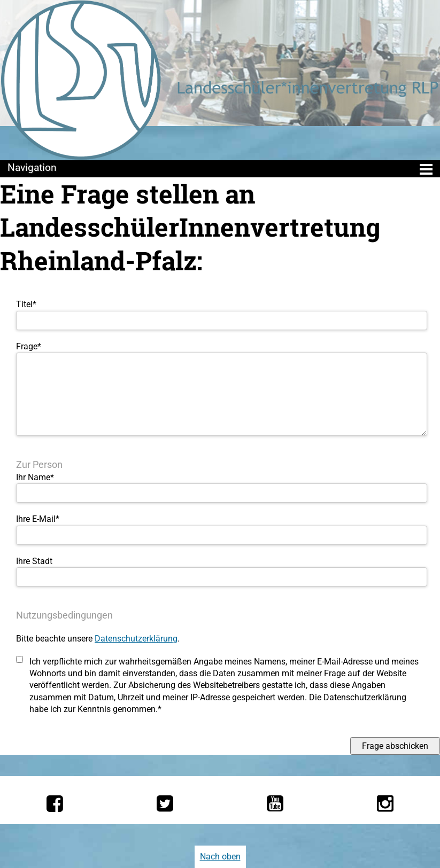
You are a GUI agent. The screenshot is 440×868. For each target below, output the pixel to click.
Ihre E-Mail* (38, 519)
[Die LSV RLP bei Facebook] (55, 803)
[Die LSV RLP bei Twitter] (165, 803)
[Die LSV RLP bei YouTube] (275, 803)
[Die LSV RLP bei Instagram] (385, 803)
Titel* (26, 304)
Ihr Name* (35, 477)
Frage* (29, 346)
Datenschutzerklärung (136, 639)
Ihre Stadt (34, 561)
